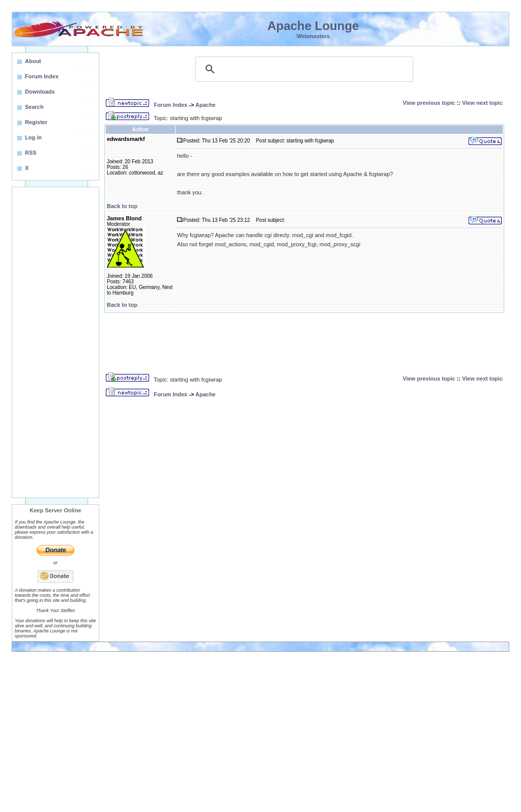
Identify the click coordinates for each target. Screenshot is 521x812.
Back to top (122, 206)
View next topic (482, 103)
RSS (31, 153)
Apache (206, 105)
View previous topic (429, 103)
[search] (303, 69)
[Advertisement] (55, 342)
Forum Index (170, 105)
